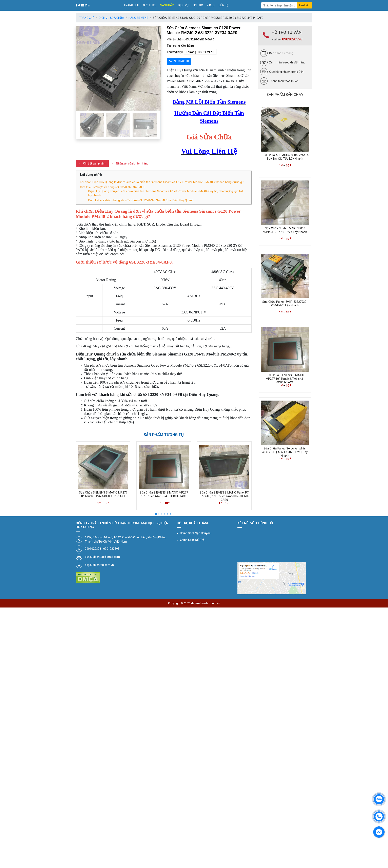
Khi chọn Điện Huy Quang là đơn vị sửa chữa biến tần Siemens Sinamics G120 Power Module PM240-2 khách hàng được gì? (162, 182)
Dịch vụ (183, 5)
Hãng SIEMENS (138, 18)
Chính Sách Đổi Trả (192, 540)
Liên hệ (223, 5)
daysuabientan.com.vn (99, 565)
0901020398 (292, 39)
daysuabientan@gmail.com (102, 557)
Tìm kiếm (305, 5)
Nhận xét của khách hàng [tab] (132, 163)
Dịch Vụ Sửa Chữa (111, 18)
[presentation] (79, 472)
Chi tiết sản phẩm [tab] (94, 163)
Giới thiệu (150, 5)
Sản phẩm (167, 5)
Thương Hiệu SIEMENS (200, 52)
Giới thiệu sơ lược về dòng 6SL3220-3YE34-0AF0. (113, 187)
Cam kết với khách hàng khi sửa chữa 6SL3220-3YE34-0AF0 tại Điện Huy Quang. (141, 200)
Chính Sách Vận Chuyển (195, 533)
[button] (82, 68)
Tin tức (198, 5)
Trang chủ (131, 5)
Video (211, 5)
